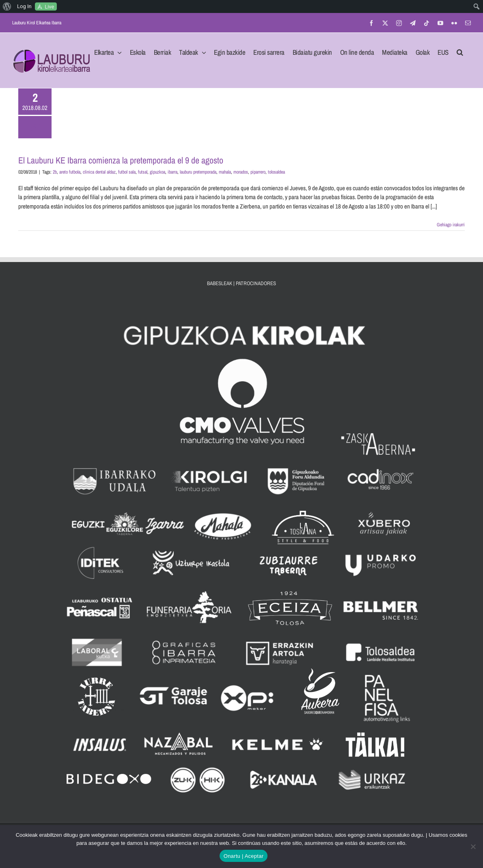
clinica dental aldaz (99, 172)
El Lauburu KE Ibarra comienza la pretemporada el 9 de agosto (121, 160)
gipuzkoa (157, 172)
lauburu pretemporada (198, 172)
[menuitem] (7, 6)
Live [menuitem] (49, 7)
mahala (225, 172)
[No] (473, 847)
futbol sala (127, 172)
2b (55, 172)
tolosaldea (276, 172)
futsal (143, 172)
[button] (460, 50)
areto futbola (70, 172)
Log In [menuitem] (24, 6)
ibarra (172, 172)
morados (241, 172)
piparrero (258, 172)
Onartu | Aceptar (244, 856)
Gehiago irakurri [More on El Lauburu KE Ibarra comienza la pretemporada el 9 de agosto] (451, 225)
